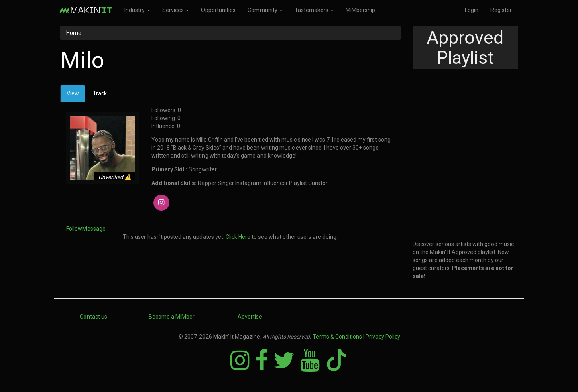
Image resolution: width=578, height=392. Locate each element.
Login (472, 10)
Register (501, 10)
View (76, 96)
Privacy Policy (383, 337)
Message (94, 229)
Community (265, 10)
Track (100, 93)
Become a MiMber (172, 317)
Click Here (238, 237)
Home (74, 33)
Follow (74, 229)
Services (176, 10)
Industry (137, 10)
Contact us (94, 317)
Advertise (250, 317)
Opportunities (218, 10)
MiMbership (360, 10)
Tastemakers (314, 10)
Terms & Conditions (337, 337)
